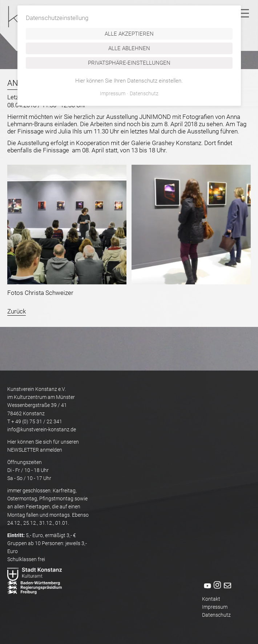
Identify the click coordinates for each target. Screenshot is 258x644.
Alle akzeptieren (129, 34)
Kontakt (211, 599)
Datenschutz (216, 615)
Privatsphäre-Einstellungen (129, 63)
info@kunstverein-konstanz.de (42, 429)
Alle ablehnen (129, 48)
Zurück (17, 311)
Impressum (215, 607)
